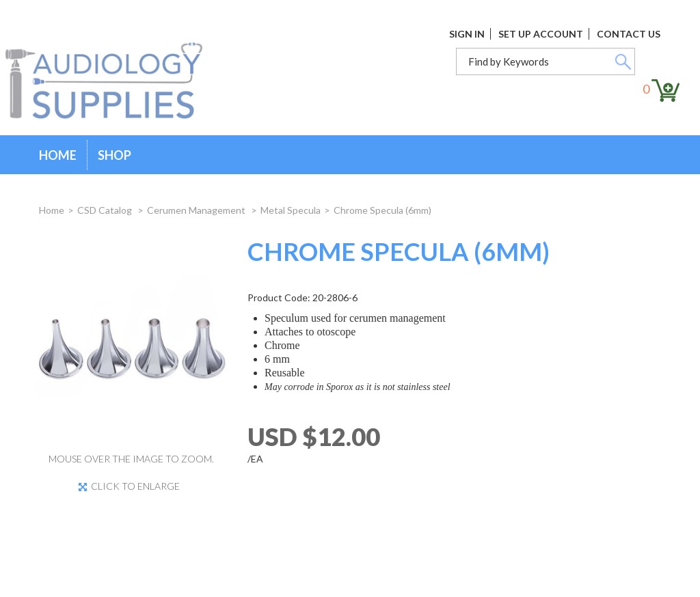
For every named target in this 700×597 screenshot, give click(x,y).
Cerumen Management (197, 210)
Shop (115, 155)
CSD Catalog (106, 210)
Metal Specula (291, 210)
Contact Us (629, 34)
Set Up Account (541, 34)
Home (58, 155)
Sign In (467, 34)
